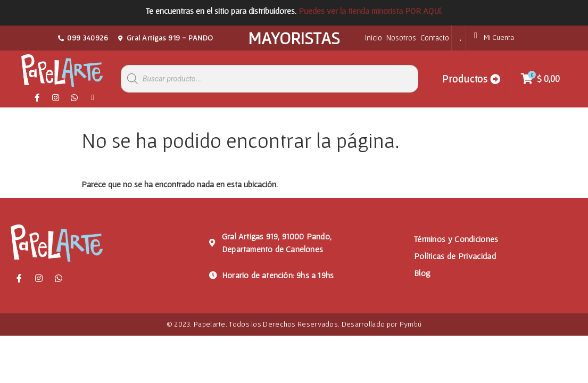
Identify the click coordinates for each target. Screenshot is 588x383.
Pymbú (411, 324)
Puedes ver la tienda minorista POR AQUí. (370, 11)
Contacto (435, 38)
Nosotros (401, 38)
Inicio (374, 38)
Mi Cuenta (499, 37)
